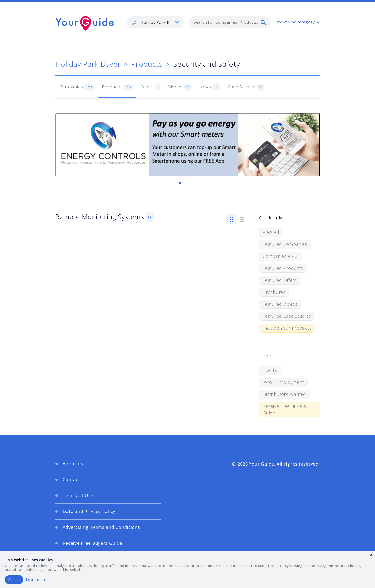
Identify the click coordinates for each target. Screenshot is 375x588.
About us (73, 464)
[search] (263, 22)
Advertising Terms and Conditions (101, 527)
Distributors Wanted (284, 394)
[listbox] (155, 22)
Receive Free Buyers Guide (284, 409)
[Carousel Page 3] (190, 183)
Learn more (36, 580)
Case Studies (246, 87)
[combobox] (230, 22)
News (210, 87)
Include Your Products (287, 328)
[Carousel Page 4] (195, 183)
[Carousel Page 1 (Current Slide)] (180, 183)
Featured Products (283, 268)
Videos (180, 87)
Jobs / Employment (283, 382)
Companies (77, 87)
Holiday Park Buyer (88, 64)
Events (270, 370)
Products (147, 64)
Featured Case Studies (287, 316)
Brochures (274, 292)
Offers (151, 87)
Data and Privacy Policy (89, 511)
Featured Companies (285, 244)
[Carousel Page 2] (185, 183)
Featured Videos (280, 304)
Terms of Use (78, 495)
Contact (72, 479)
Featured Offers (280, 280)
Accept (14, 580)
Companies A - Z (280, 256)
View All (271, 232)
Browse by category (295, 22)
